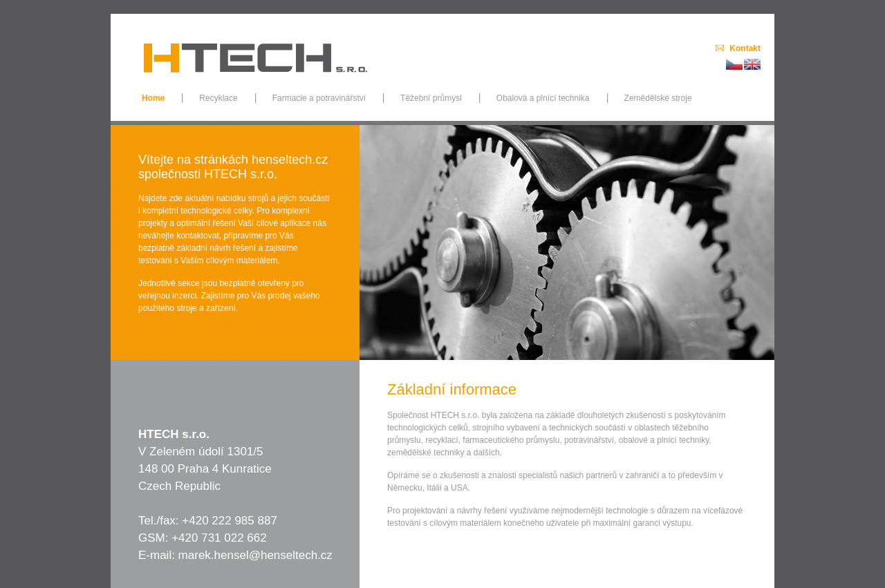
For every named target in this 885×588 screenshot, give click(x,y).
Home (153, 98)
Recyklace (218, 98)
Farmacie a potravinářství (319, 98)
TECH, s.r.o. (256, 51)
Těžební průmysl (431, 98)
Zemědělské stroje (658, 98)
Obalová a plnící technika (543, 98)
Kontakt (745, 48)
